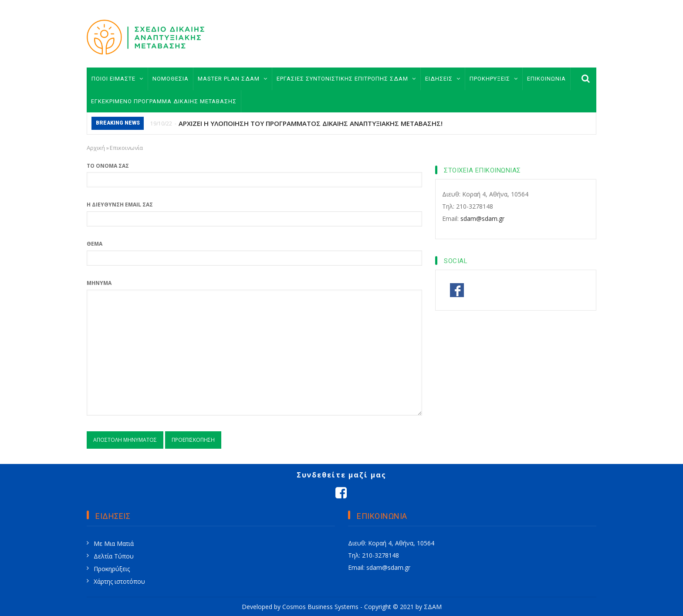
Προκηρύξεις (112, 569)
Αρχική (96, 148)
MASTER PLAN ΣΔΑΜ (233, 79)
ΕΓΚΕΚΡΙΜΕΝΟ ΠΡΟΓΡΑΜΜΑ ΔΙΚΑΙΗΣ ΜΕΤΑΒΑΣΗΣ (164, 101)
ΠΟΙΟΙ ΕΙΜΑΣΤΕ (117, 79)
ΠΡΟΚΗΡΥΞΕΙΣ (494, 79)
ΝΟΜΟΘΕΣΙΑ (171, 79)
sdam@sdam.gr (482, 218)
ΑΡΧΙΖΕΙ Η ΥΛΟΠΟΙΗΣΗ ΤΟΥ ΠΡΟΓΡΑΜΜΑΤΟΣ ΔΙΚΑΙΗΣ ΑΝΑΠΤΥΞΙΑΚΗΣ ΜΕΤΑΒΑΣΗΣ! (311, 123)
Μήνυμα (99, 283)
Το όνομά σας (108, 166)
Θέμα (95, 244)
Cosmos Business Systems (320, 607)
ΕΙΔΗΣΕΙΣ (443, 79)
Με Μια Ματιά (114, 543)
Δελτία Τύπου (114, 556)
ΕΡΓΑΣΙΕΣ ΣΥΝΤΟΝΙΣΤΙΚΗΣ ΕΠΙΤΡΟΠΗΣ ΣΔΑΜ (346, 79)
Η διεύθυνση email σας (120, 205)
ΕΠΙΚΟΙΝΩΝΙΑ (546, 79)
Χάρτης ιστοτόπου (119, 581)
